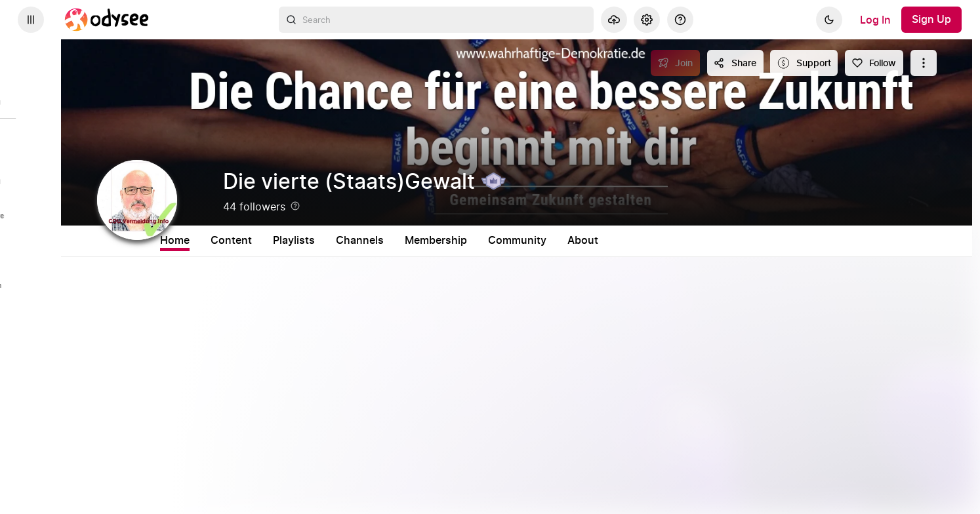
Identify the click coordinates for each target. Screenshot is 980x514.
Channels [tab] (412, 241)
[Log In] (875, 20)
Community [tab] (570, 241)
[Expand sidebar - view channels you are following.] (31, 20)
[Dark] (829, 20)
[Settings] (647, 20)
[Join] (675, 63)
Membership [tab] (488, 241)
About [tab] (635, 241)
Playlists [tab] (346, 241)
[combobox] (436, 20)
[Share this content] (735, 63)
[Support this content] (804, 63)
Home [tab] (227, 241)
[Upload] (614, 20)
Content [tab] (284, 241)
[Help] (680, 20)
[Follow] (874, 63)
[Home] (107, 20)
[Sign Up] (931, 20)
